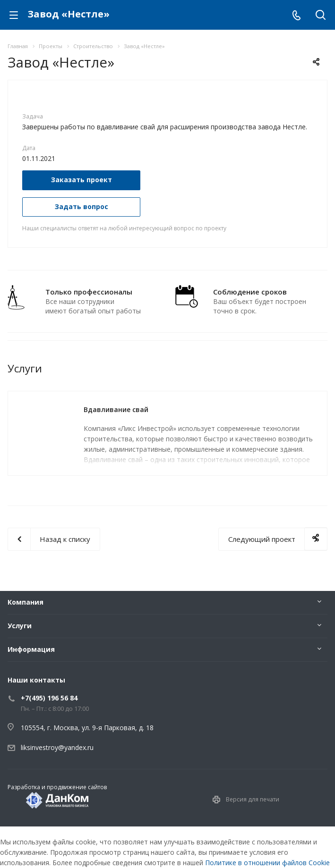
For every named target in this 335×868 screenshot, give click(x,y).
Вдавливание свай (116, 409)
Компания (26, 602)
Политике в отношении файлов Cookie (267, 863)
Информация (31, 649)
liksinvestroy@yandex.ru (57, 747)
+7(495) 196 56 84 (49, 698)
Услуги (20, 626)
